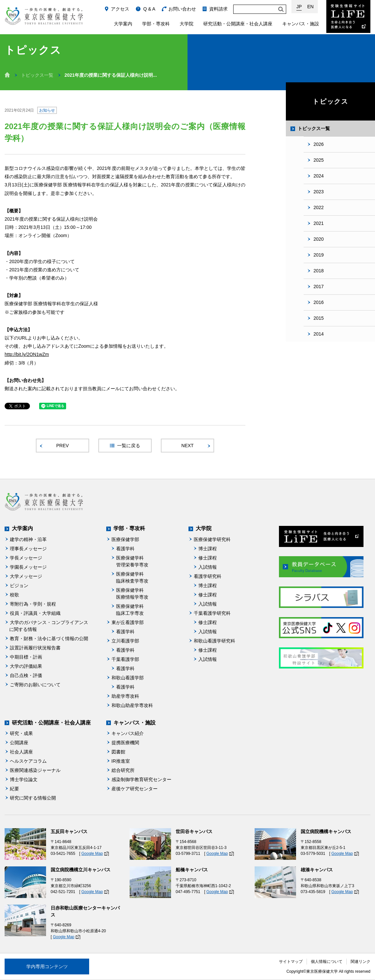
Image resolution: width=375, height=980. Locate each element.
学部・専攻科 (156, 24)
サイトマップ (291, 962)
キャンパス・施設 (301, 24)
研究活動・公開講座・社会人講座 (238, 24)
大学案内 (123, 24)
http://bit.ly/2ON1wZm (27, 354)
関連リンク (361, 962)
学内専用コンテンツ (47, 966)
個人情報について (327, 962)
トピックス (331, 101)
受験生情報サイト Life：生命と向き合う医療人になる (348, 16)
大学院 (187, 24)
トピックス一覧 (37, 75)
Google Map (92, 854)
